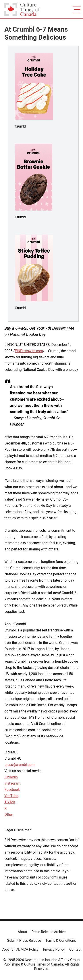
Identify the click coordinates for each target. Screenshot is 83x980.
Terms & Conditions (61, 940)
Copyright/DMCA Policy (20, 949)
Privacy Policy (54, 949)
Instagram (12, 783)
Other (9, 815)
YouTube (11, 796)
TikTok (10, 802)
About (22, 932)
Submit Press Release (24, 940)
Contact (75, 949)
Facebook (12, 790)
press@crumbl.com (19, 765)
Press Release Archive (48, 932)
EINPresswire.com (29, 351)
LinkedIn (11, 777)
